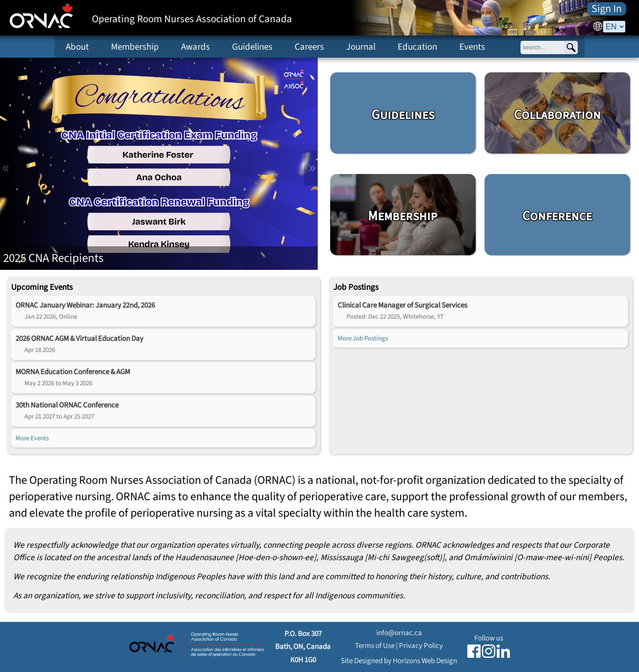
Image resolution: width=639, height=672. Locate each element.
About (77, 47)
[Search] (571, 47)
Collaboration (557, 115)
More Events (32, 438)
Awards (195, 47)
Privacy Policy (421, 646)
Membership (135, 47)
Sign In (607, 9)
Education (417, 47)
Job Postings (356, 287)
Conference (557, 216)
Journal (361, 47)
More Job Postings (363, 338)
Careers (309, 47)
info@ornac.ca (399, 633)
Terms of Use (375, 646)
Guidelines (252, 47)
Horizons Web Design (425, 661)
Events (472, 47)
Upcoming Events (42, 287)
